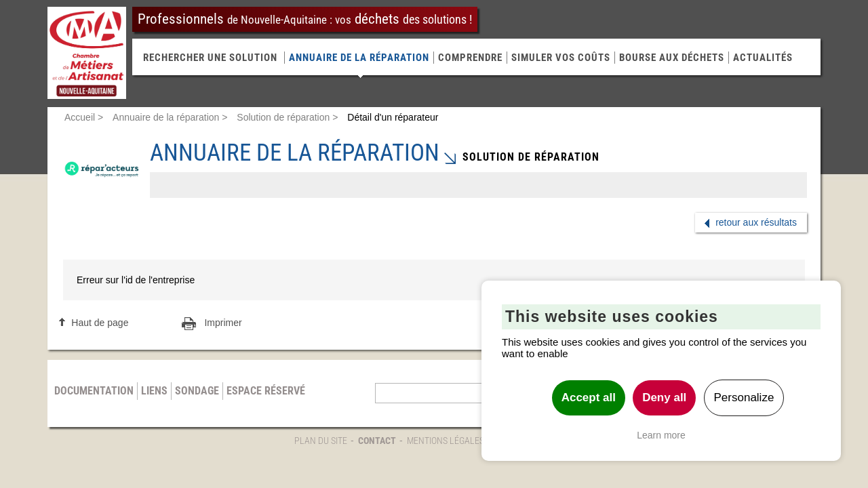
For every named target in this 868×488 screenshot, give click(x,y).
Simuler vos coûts (561, 58)
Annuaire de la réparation (359, 58)
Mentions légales (446, 441)
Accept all (589, 398)
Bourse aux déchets (672, 58)
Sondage (197, 391)
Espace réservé (266, 391)
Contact (377, 441)
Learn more (661, 435)
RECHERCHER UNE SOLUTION (210, 58)
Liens (154, 391)
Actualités (763, 58)
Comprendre (470, 58)
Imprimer (223, 323)
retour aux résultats (756, 222)
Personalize (744, 398)
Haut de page (100, 323)
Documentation (94, 391)
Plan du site (321, 441)
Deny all (664, 398)
